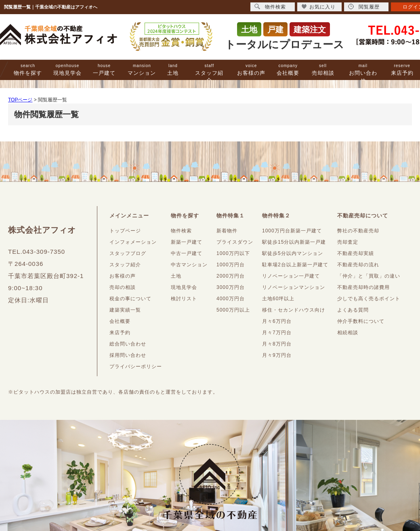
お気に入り (318, 7)
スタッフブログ (128, 253)
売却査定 (348, 242)
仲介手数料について (361, 321)
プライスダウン (235, 242)
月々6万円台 (277, 321)
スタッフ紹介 (209, 73)
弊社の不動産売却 (358, 231)
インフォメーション (133, 242)
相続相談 (348, 333)
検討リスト (184, 299)
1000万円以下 (233, 253)
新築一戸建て (187, 242)
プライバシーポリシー (136, 367)
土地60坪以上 (278, 299)
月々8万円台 (277, 344)
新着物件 (227, 231)
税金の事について (130, 299)
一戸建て (104, 70)
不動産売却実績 (356, 253)
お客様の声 (251, 70)
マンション (142, 70)
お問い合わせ (363, 73)
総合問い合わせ (128, 344)
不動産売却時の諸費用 (363, 287)
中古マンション (189, 265)
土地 (173, 70)
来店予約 (402, 70)
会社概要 (288, 70)
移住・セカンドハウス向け (294, 310)
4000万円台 (231, 299)
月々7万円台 (277, 333)
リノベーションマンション (294, 287)
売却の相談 (123, 287)
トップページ (125, 231)
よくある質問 (353, 310)
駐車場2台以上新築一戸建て (295, 265)
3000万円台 (231, 287)
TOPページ (20, 100)
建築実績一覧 (125, 310)
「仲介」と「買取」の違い (369, 276)
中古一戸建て (187, 253)
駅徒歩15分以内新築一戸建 (294, 242)
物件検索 (181, 231)
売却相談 (323, 70)
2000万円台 (231, 276)
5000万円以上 (233, 310)
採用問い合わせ (128, 355)
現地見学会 (67, 70)
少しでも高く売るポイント (369, 299)
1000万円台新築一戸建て (292, 231)
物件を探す (28, 70)
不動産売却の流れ (358, 265)
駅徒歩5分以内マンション (293, 253)
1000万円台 (231, 265)
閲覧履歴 (364, 7)
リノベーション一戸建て (291, 276)
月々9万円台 (277, 355)
